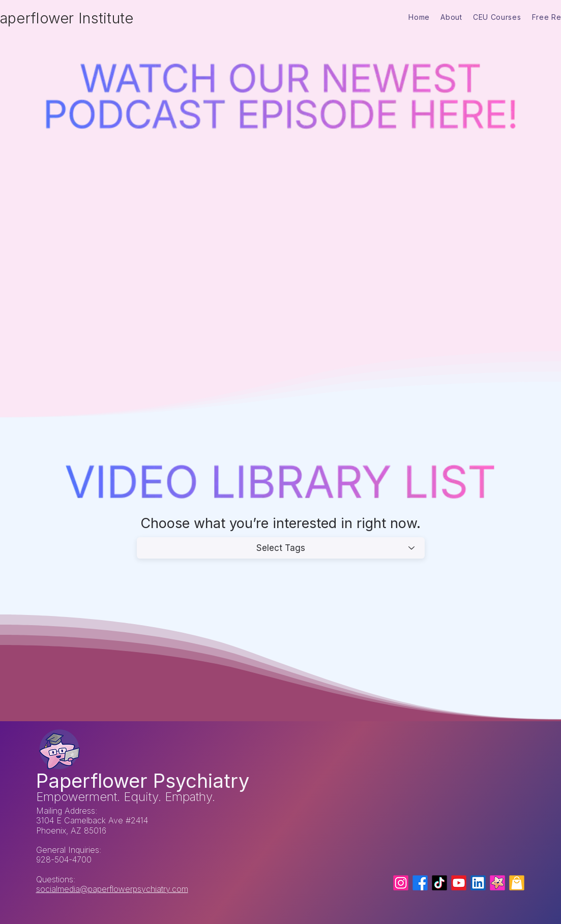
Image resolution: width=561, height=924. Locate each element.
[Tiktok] (439, 883)
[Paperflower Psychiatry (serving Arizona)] (497, 883)
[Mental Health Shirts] (517, 883)
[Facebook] (420, 883)
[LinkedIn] (478, 883)
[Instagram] (401, 883)
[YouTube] (459, 883)
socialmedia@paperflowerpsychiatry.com (112, 889)
